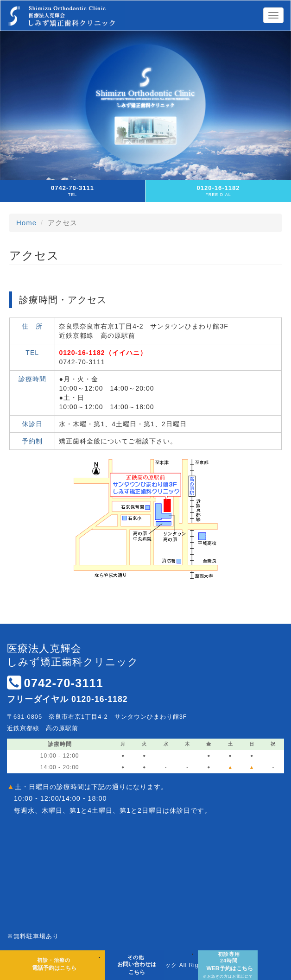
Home (26, 223)
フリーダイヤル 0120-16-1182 (67, 699)
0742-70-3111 (63, 683)
